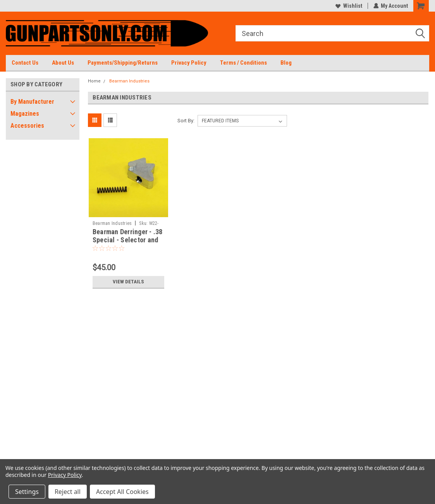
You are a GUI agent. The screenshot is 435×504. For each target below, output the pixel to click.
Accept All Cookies (122, 492)
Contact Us (25, 63)
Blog (286, 63)
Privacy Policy (189, 63)
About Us (63, 63)
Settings (27, 492)
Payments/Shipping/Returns (123, 63)
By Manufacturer (32, 102)
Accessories (27, 126)
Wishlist (348, 6)
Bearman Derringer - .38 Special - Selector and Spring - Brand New (128, 240)
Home (94, 81)
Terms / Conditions (243, 63)
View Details (128, 282)
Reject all (68, 492)
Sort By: (186, 121)
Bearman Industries (129, 81)
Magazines (25, 114)
